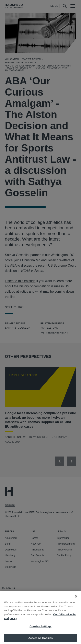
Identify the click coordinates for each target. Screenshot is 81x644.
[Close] (76, 599)
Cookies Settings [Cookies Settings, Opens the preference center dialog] (40, 629)
